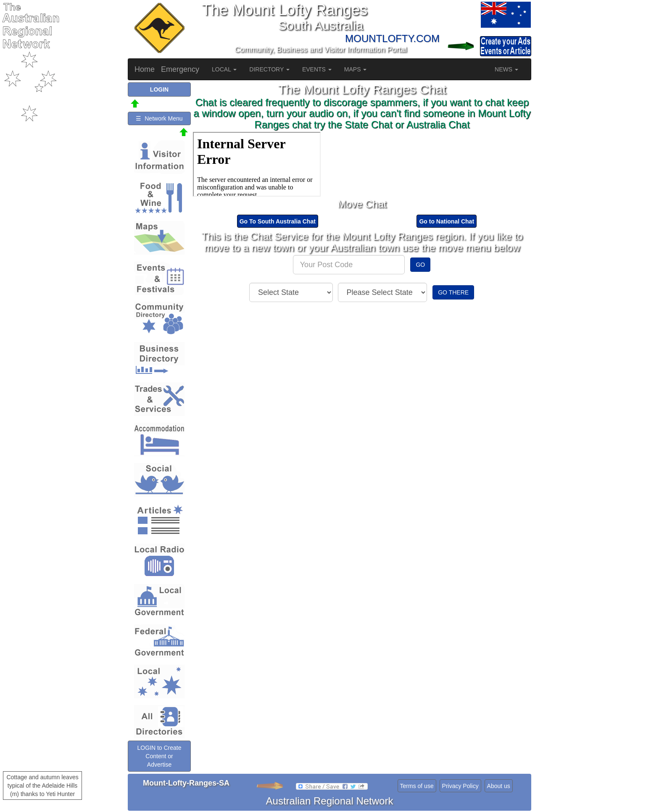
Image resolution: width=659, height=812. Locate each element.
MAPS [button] (356, 69)
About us (499, 786)
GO (420, 265)
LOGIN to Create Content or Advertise (159, 756)
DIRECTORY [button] (269, 69)
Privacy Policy (460, 786)
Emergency (180, 69)
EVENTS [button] (317, 69)
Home (145, 69)
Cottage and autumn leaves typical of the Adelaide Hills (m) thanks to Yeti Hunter (42, 786)
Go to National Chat (447, 221)
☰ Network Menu (159, 118)
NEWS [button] (506, 69)
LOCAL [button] (224, 69)
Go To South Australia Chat (278, 221)
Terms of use (417, 786)
